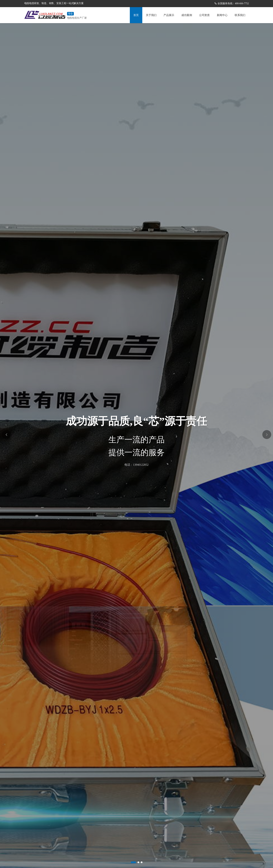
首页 (136, 15)
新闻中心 (222, 15)
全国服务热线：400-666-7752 (233, 3)
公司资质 (205, 15)
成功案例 (187, 15)
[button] (133, 862)
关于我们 (151, 15)
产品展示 (169, 15)
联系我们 (240, 15)
